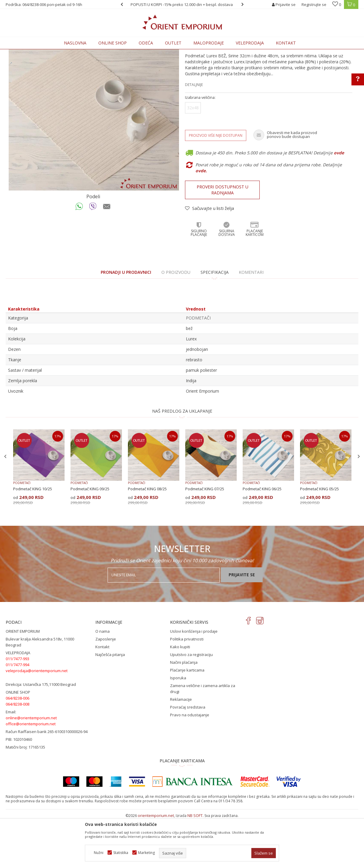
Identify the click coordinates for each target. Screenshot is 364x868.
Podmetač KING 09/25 (90, 538)
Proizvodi (47, 53)
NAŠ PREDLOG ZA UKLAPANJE (182, 460)
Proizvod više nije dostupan (216, 185)
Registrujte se (314, 4)
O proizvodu (176, 321)
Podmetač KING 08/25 (147, 538)
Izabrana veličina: (200, 147)
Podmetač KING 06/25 (262, 538)
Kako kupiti (180, 696)
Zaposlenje (106, 688)
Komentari (251, 321)
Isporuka (178, 727)
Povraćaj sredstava (188, 756)
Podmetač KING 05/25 (319, 538)
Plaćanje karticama (187, 719)
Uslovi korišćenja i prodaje (194, 680)
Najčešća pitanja (110, 704)
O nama (103, 680)
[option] (182, 4)
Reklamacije (181, 749)
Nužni (99, 853)
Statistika (121, 853)
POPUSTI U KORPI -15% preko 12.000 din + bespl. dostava (182, 4)
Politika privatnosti (187, 688)
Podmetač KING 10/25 (33, 538)
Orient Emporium (20, 53)
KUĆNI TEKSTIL (72, 53)
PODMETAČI (98, 53)
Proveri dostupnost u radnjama (222, 239)
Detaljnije (194, 134)
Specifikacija (215, 321)
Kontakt (102, 696)
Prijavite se (242, 624)
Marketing (146, 853)
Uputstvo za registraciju (191, 704)
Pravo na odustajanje (190, 764)
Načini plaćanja (184, 712)
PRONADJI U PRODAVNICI (126, 321)
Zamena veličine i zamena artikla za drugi (203, 738)
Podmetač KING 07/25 (205, 538)
